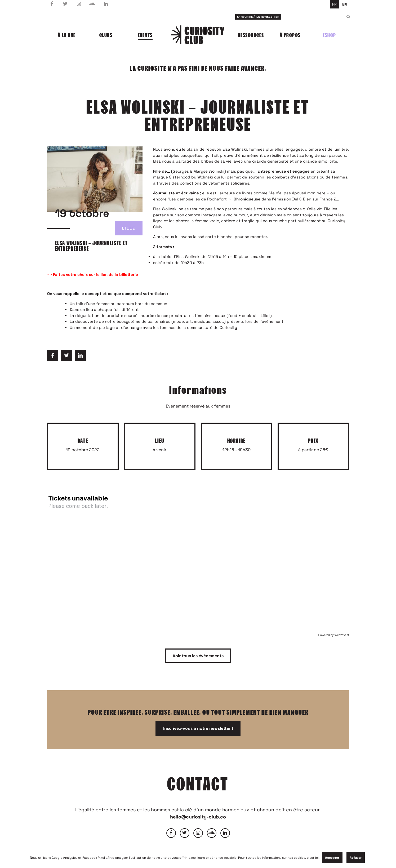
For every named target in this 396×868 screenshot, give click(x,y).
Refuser (356, 858)
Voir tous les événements (198, 656)
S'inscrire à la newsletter (258, 17)
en (344, 4)
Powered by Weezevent (334, 635)
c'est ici (313, 858)
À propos (290, 35)
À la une (67, 35)
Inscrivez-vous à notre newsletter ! (198, 728)
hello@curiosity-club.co (198, 817)
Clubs (106, 35)
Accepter (332, 858)
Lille (129, 228)
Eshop (329, 35)
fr (334, 4)
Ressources (251, 35)
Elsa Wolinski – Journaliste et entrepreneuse (92, 246)
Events (145, 35)
